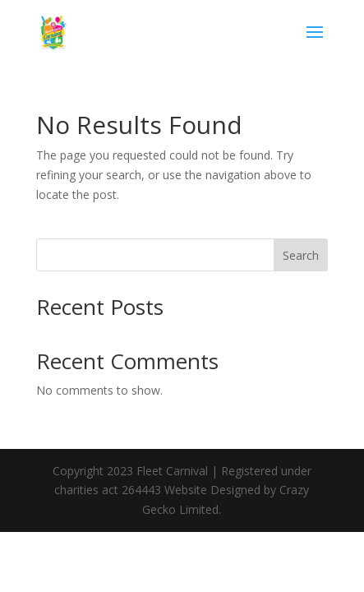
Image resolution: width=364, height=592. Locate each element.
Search (301, 255)
